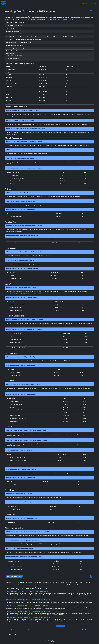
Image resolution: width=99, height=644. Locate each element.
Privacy (66, 630)
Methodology (31, 630)
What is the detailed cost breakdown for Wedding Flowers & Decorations (25, 329)
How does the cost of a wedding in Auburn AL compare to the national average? (26, 129)
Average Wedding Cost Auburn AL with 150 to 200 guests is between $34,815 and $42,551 (27, 592)
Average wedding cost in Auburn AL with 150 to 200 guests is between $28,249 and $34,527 (28, 605)
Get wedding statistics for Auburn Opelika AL (62, 19)
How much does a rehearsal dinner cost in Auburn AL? (20, 494)
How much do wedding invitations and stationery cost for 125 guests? (24, 384)
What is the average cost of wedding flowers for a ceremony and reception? (26, 319)
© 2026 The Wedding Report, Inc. (50, 641)
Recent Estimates (83, 626)
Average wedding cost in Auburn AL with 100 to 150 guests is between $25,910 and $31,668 (28, 612)
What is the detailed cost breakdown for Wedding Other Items (22, 518)
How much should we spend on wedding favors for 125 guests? (23, 357)
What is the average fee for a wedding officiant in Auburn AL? (22, 469)
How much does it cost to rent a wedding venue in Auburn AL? (22, 288)
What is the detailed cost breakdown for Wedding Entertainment (23, 269)
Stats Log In (94, 3)
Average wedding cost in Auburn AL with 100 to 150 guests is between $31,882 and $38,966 (28, 618)
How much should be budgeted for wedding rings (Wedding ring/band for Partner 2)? (28, 440)
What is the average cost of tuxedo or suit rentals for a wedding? (23, 150)
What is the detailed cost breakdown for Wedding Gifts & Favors (23, 365)
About (12, 630)
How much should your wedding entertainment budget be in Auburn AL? (24, 252)
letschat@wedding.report (14, 637)
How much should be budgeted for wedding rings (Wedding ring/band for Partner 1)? (28, 430)
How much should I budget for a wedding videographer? (21, 548)
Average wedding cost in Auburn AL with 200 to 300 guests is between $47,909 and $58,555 (28, 599)
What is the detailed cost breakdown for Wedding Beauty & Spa (23, 236)
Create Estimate (61, 626)
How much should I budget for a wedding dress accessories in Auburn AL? (25, 142)
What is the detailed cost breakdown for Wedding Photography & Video (24, 557)
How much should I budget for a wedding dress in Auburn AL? (22, 158)
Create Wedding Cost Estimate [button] (14, 576)
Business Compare (16, 626)
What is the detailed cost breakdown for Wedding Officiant (21, 478)
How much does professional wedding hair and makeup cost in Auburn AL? (25, 226)
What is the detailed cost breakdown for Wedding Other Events (22, 502)
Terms (49, 630)
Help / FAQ (84, 630)
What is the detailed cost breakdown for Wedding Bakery (21, 209)
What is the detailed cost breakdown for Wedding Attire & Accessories (24, 168)
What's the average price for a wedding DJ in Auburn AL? (21, 260)
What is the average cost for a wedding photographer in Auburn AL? (23, 540)
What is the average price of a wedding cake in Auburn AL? (21, 193)
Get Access (85, 3)
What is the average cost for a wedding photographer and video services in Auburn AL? (28, 532)
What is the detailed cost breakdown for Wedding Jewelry (21, 450)
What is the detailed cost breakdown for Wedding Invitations (22, 394)
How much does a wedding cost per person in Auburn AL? (21, 120)
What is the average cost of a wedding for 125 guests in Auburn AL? (24, 110)
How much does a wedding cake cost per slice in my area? (21, 201)
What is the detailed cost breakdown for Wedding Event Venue (22, 298)
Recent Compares (38, 626)
